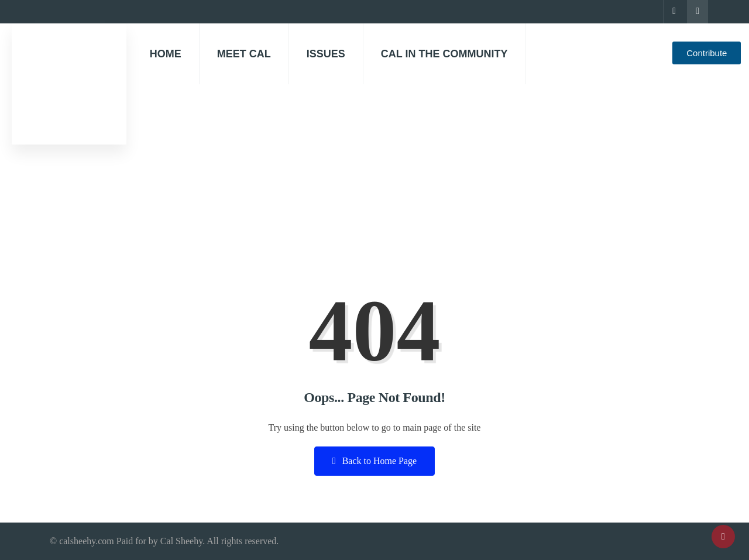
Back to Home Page (374, 461)
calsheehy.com (87, 541)
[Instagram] (698, 12)
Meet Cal (244, 54)
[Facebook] (674, 12)
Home (166, 54)
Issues (326, 54)
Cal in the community (444, 54)
